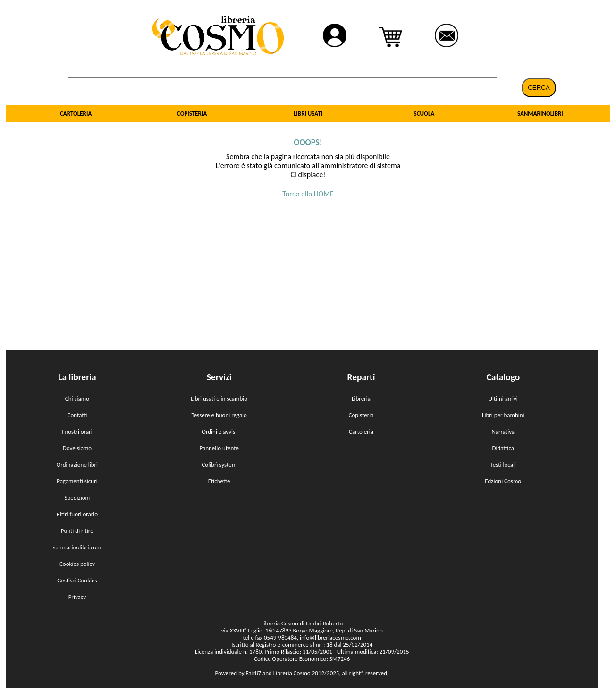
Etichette (219, 481)
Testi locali (503, 465)
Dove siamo (77, 448)
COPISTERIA (192, 114)
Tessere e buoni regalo (219, 415)
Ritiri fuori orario (77, 514)
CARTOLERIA (76, 114)
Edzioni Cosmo (503, 481)
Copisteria (361, 415)
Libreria (361, 398)
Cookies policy (77, 564)
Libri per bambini (503, 415)
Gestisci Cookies (77, 580)
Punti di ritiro (77, 531)
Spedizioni (77, 498)
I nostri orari (77, 431)
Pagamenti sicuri (77, 481)
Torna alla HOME (308, 194)
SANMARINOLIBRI (540, 114)
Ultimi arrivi (503, 398)
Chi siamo (77, 398)
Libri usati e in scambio (219, 398)
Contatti (77, 415)
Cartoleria (361, 431)
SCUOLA (424, 114)
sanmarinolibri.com (77, 547)
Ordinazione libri (77, 465)
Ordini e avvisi (219, 431)
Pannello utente (219, 448)
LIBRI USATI (308, 114)
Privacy (77, 597)
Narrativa (503, 431)
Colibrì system (219, 465)
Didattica (503, 448)
